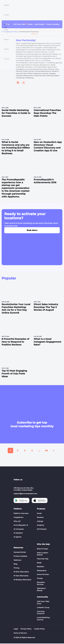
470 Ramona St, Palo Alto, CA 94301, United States (24, 489)
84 (47, 451)
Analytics (40, 526)
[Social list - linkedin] (15, 484)
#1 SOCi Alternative (21, 572)
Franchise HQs (43, 559)
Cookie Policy (39, 629)
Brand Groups (42, 549)
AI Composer (19, 530)
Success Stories (20, 553)
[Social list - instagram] (26, 484)
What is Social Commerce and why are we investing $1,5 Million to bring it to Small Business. (16, 148)
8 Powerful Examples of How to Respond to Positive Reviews (15, 342)
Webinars (17, 561)
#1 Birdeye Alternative (22, 580)
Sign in (34, 34)
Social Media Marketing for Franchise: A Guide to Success (16, 113)
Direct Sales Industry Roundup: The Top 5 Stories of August (46, 307)
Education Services (41, 584)
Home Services (43, 575)
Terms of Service (20, 634)
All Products (42, 530)
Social (39, 514)
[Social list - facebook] (36, 484)
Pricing (16, 568)
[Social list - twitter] (31, 484)
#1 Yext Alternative (21, 576)
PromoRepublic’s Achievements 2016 (45, 181)
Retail (39, 563)
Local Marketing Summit (43, 619)
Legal (16, 629)
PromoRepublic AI (21, 526)
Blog (15, 564)
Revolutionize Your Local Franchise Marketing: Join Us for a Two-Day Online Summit (16, 309)
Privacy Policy (26, 629)
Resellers (40, 567)
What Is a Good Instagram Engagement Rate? (47, 342)
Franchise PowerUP (41, 613)
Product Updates (20, 557)
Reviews (40, 518)
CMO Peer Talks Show (43, 603)
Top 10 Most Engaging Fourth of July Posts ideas (14, 374)
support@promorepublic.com (25, 494)
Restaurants (42, 571)
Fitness (40, 579)
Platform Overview (21, 514)
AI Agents (17, 537)
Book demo (32, 230)
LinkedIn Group (43, 608)
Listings (40, 522)
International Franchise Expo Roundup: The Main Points (47, 113)
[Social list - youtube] (21, 484)
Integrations (18, 518)
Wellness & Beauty (41, 590)
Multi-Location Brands (43, 554)
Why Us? (17, 522)
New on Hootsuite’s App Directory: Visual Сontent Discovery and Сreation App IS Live (48, 146)
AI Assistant (18, 533)
